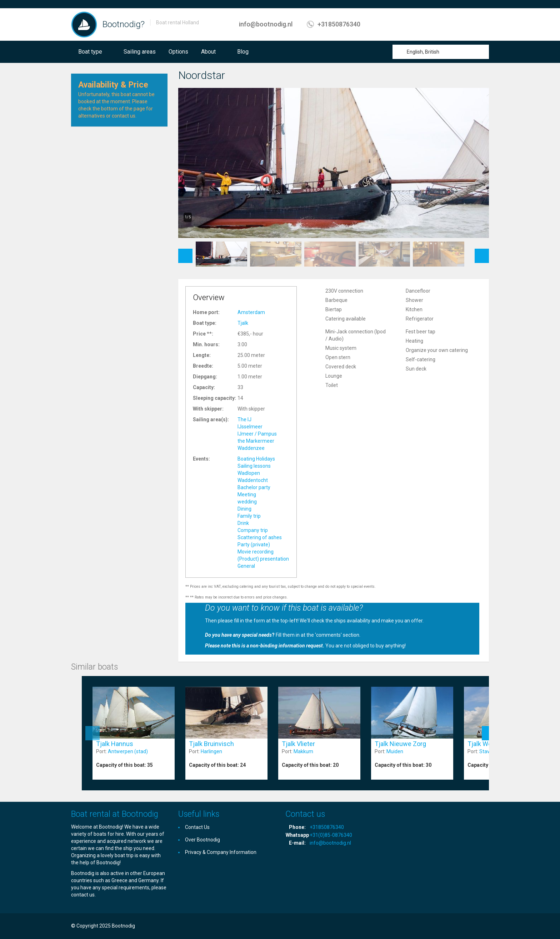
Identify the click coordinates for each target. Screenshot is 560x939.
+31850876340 (339, 24)
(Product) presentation (263, 559)
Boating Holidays (256, 459)
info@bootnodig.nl (266, 24)
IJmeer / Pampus (257, 434)
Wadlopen (249, 473)
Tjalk (243, 323)
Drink (243, 523)
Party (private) (254, 545)
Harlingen (211, 751)
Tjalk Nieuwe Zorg (400, 744)
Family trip (249, 516)
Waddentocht (253, 480)
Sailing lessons (254, 466)
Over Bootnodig (202, 840)
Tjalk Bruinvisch (211, 744)
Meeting (247, 495)
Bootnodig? (124, 24)
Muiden (395, 751)
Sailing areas (140, 52)
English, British (423, 52)
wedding (247, 502)
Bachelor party (254, 487)
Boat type (90, 52)
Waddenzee (251, 448)
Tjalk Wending (487, 744)
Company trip (253, 530)
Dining (244, 509)
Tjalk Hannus (115, 744)
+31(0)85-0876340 (331, 835)
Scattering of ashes (260, 537)
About (208, 52)
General (246, 566)
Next (482, 252)
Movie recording (256, 552)
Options (178, 52)
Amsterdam (251, 312)
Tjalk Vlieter (298, 744)
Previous (185, 252)
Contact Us (197, 827)
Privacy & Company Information (221, 852)
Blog (243, 52)
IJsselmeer (250, 427)
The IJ (244, 419)
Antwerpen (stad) (128, 751)
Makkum (303, 751)
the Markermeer (256, 441)
